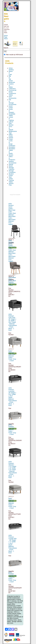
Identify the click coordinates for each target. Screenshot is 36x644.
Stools (11, 166)
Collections (12, 89)
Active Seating (11, 69)
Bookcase (12, 82)
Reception (12, 147)
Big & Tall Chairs (11, 78)
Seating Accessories (13, 162)
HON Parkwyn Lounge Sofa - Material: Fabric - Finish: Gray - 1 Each (13, 577)
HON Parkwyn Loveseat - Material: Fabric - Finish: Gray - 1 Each (12, 430)
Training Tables (11, 181)
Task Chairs (11, 178)
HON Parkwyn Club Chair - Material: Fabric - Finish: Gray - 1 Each (12, 356)
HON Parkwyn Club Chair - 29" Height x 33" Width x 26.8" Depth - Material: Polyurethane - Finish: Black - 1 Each (13, 322)
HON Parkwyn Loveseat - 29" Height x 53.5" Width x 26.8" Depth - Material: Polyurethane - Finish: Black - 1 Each (13, 397)
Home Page (6, 36)
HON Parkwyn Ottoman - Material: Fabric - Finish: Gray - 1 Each (12, 503)
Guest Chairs (11, 107)
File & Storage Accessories (13, 102)
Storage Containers (12, 172)
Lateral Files (11, 123)
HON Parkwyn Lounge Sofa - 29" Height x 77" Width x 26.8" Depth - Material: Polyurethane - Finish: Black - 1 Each (13, 544)
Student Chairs (11, 175)
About (6, 39)
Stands (11, 164)
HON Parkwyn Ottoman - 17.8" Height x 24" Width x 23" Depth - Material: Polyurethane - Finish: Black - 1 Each (13, 470)
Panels (11, 138)
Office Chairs (11, 135)
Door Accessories (13, 97)
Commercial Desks (13, 91)
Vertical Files (11, 184)
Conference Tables (12, 94)
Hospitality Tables (12, 115)
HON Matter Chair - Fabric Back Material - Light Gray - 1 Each (12, 281)
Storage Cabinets (12, 168)
